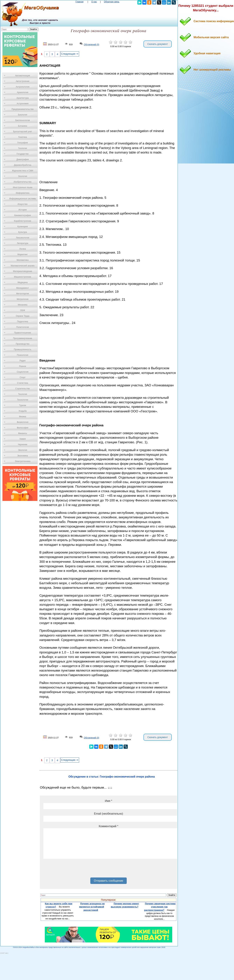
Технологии (23, 400)
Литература (23, 243)
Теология (22, 394)
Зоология (23, 176)
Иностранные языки (22, 187)
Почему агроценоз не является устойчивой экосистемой (92, 907)
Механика (23, 305)
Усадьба (23, 411)
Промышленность (23, 349)
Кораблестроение (23, 221)
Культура (23, 232)
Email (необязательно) (109, 814)
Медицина (22, 282)
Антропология (23, 87)
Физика (23, 417)
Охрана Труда (23, 316)
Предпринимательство (23, 109)
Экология (23, 450)
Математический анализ (23, 266)
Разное (23, 366)
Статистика (22, 383)
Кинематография (23, 215)
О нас (94, 2)
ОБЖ (23, 310)
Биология (23, 115)
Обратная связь (111, 2)
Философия (23, 428)
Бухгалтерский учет (23, 132)
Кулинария (23, 227)
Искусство (23, 204)
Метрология (23, 299)
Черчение (23, 445)
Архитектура (23, 98)
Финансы (23, 433)
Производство (23, 344)
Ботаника (23, 126)
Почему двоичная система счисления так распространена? (160, 907)
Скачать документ (158, 44)
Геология (23, 148)
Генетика (23, 137)
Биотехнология (22, 120)
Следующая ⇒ (70, 54)
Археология (23, 92)
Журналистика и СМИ (22, 171)
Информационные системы (22, 199)
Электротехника (22, 461)
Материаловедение (23, 271)
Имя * (109, 801)
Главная (79, 2)
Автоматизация (22, 76)
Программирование (22, 338)
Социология (23, 372)
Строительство (23, 389)
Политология (23, 327)
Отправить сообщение (108, 881)
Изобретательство (23, 182)
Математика (23, 260)
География (23, 143)
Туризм (23, 405)
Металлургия (23, 294)
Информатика (23, 193)
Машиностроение (23, 277)
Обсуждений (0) (92, 45)
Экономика (22, 456)
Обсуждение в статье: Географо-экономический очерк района (112, 777)
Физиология (23, 422)
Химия (23, 439)
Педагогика (23, 322)
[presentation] (70, 869)
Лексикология (23, 238)
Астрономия (23, 104)
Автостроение (23, 81)
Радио (23, 361)
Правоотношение (23, 333)
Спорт (23, 377)
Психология (23, 355)
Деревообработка (23, 165)
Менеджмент (23, 288)
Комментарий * (108, 826)
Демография (23, 159)
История (23, 210)
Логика (23, 249)
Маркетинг (23, 254)
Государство (23, 154)
